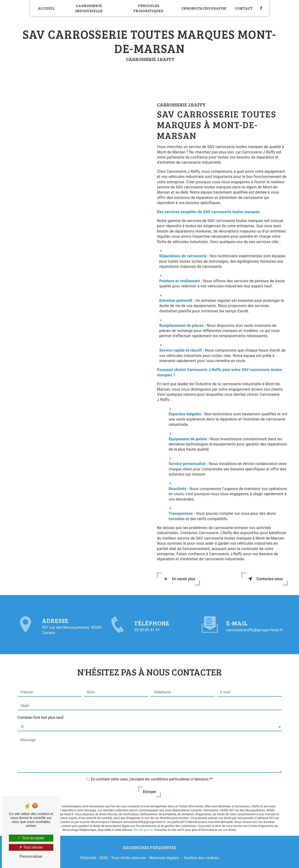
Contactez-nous (265, 579)
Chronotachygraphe (204, 8)
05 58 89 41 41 (147, 632)
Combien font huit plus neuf (41, 716)
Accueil (46, 8)
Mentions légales (164, 858)
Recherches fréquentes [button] (149, 847)
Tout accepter (31, 838)
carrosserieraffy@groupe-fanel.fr (255, 628)
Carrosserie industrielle (89, 8)
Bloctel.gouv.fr (143, 828)
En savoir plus (178, 579)
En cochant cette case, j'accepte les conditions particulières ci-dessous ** (152, 777)
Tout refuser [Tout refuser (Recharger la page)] (31, 847)
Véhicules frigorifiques (148, 8)
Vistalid (90, 858)
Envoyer (150, 790)
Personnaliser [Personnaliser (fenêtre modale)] (31, 856)
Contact (244, 8)
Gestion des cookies (201, 858)
